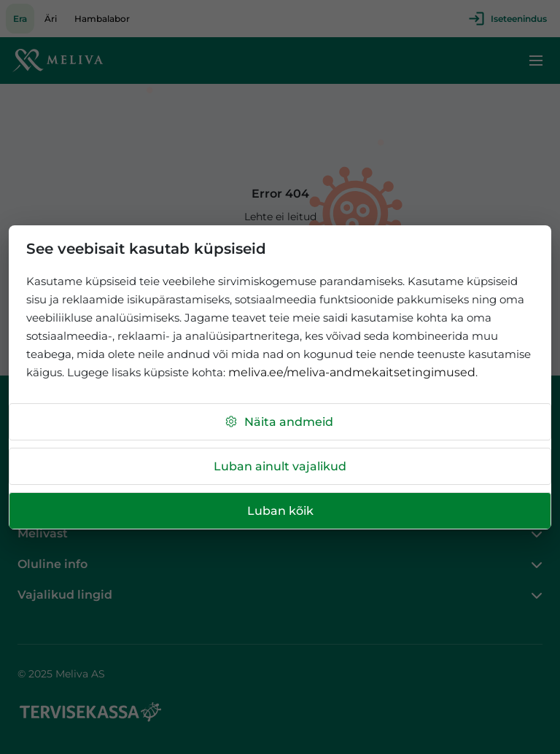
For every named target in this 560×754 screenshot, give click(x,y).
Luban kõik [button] (280, 511)
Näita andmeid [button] (279, 422)
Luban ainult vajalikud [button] (280, 466)
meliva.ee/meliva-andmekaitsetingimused (352, 372)
